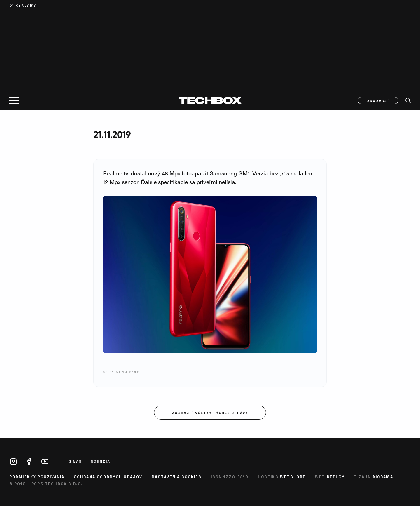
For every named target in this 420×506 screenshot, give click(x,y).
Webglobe (293, 477)
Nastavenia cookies (177, 477)
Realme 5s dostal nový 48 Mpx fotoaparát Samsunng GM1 (176, 173)
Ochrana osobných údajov (108, 477)
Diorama (383, 477)
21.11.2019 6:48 (121, 372)
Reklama (26, 5)
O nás (75, 462)
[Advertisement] (210, 44)
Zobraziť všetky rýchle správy (210, 413)
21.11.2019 (112, 134)
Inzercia (100, 462)
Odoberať (378, 100)
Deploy (336, 477)
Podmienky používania (37, 477)
